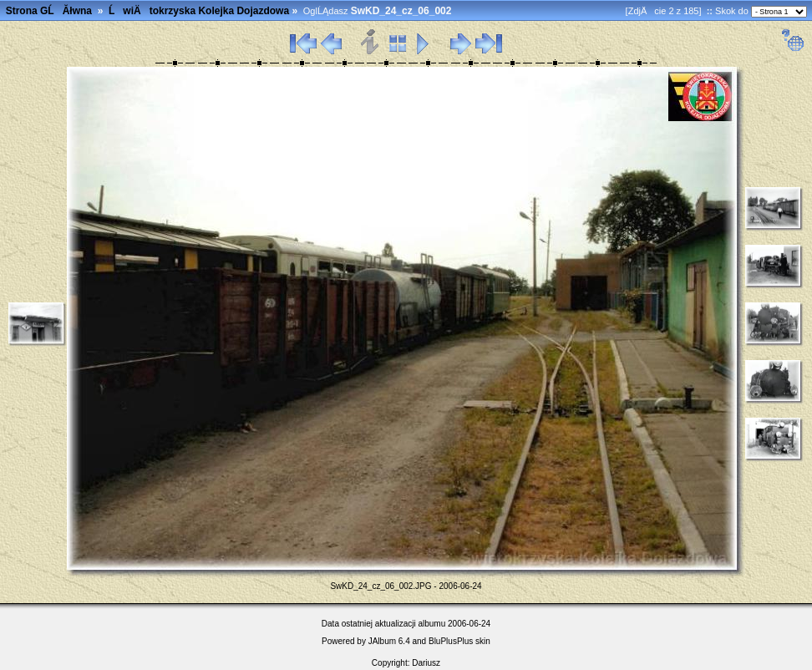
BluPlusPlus (451, 641)
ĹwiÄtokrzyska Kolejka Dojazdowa (199, 11)
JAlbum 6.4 (389, 641)
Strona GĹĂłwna (49, 11)
